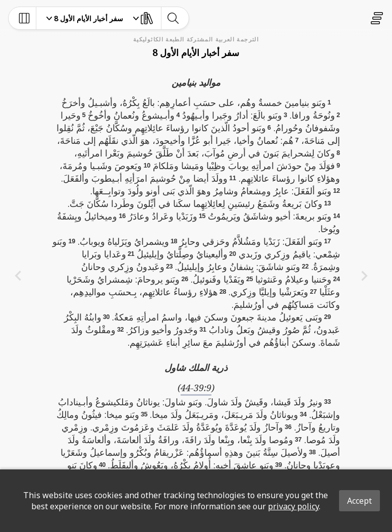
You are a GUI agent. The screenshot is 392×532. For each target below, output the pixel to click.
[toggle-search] (173, 18)
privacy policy (293, 506)
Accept (359, 501)
